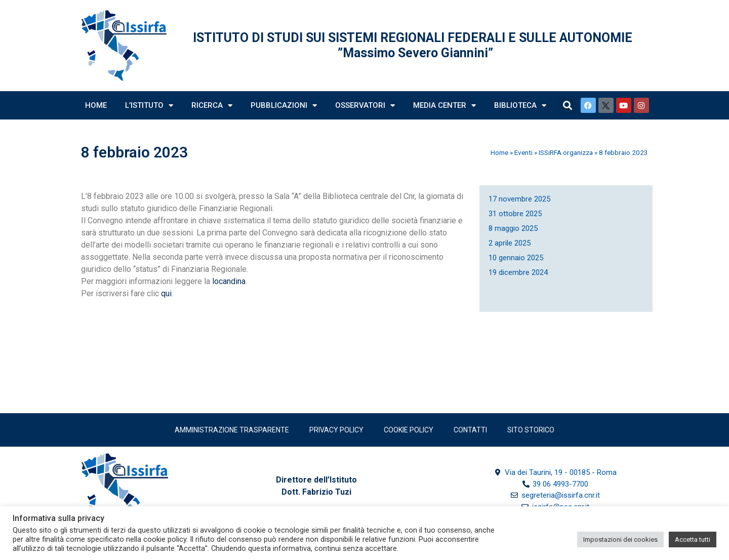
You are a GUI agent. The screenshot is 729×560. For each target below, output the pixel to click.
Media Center (444, 106)
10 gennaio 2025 (516, 258)
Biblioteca (520, 106)
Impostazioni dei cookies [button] (620, 539)
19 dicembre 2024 (518, 272)
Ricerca (212, 106)
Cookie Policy (409, 430)
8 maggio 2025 (513, 228)
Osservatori (365, 106)
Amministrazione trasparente (232, 430)
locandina (229, 281)
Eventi (523, 152)
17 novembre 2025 (519, 199)
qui (166, 293)
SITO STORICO (531, 430)
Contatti (470, 430)
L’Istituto (149, 106)
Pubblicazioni (284, 106)
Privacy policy (336, 430)
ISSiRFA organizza (566, 152)
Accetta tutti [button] (693, 539)
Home (96, 105)
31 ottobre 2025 (515, 214)
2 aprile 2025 (510, 243)
